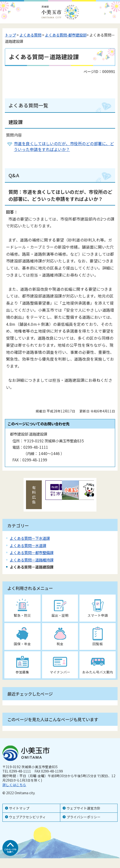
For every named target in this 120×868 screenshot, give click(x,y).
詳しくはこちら (14, 785)
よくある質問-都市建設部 (66, 35)
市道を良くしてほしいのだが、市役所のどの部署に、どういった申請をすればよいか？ (64, 146)
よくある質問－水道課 (28, 545)
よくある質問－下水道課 (30, 538)
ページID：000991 (99, 71)
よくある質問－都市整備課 (32, 552)
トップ (10, 35)
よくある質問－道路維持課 (32, 560)
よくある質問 (30, 35)
